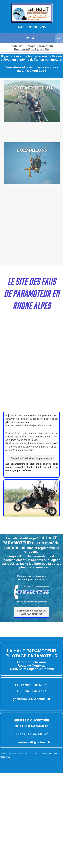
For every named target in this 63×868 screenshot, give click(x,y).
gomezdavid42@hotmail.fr (32, 699)
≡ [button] (59, 38)
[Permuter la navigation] (4, 766)
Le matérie (31, 543)
